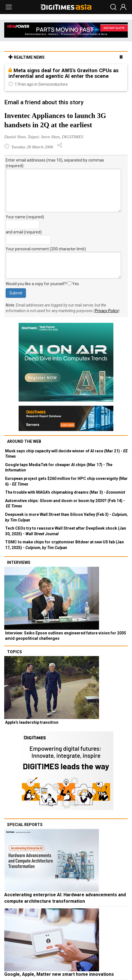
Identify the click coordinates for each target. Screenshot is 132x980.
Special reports (25, 825)
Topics (15, 652)
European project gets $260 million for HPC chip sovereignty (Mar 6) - (66, 481)
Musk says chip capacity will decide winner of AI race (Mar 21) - (66, 454)
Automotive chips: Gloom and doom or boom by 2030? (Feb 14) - (65, 503)
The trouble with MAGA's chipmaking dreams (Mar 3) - (65, 492)
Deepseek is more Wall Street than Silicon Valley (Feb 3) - (66, 517)
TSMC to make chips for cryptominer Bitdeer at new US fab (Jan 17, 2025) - (64, 545)
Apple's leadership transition (32, 722)
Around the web (24, 441)
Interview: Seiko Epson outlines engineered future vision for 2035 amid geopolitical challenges (66, 636)
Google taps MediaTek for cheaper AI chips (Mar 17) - (59, 468)
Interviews (19, 562)
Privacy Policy (106, 311)
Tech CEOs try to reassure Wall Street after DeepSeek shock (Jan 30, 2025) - (66, 531)
